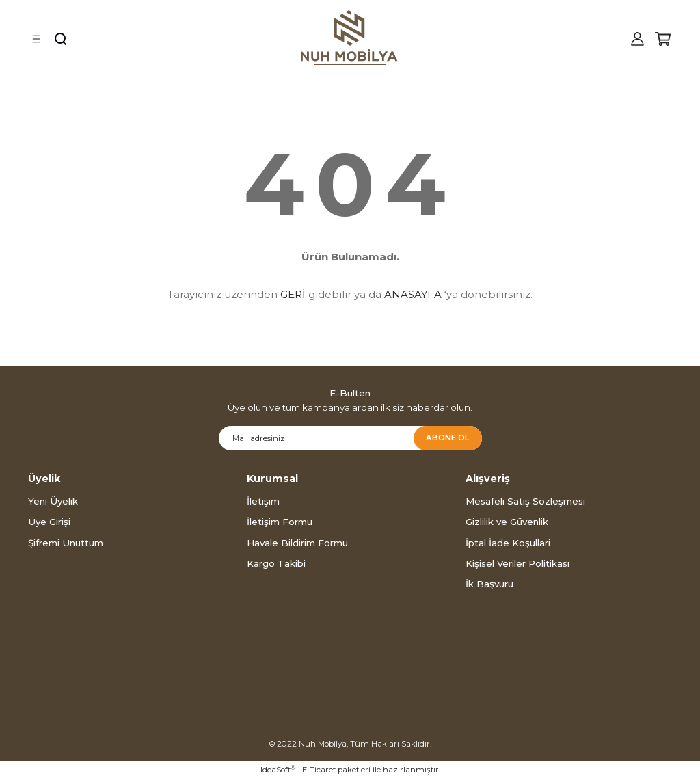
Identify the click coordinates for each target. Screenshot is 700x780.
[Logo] (349, 38)
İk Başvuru (489, 584)
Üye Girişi (49, 522)
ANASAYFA (413, 294)
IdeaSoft (278, 769)
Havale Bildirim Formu (297, 543)
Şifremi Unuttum (66, 543)
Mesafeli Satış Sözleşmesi (525, 501)
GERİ (293, 294)
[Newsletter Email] (350, 438)
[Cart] (663, 39)
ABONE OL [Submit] (447, 438)
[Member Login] (637, 39)
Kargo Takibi (276, 563)
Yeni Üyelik (53, 501)
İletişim (263, 501)
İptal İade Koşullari (508, 543)
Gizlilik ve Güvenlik (507, 522)
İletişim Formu (280, 522)
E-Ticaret (319, 770)
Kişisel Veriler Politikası (517, 563)
